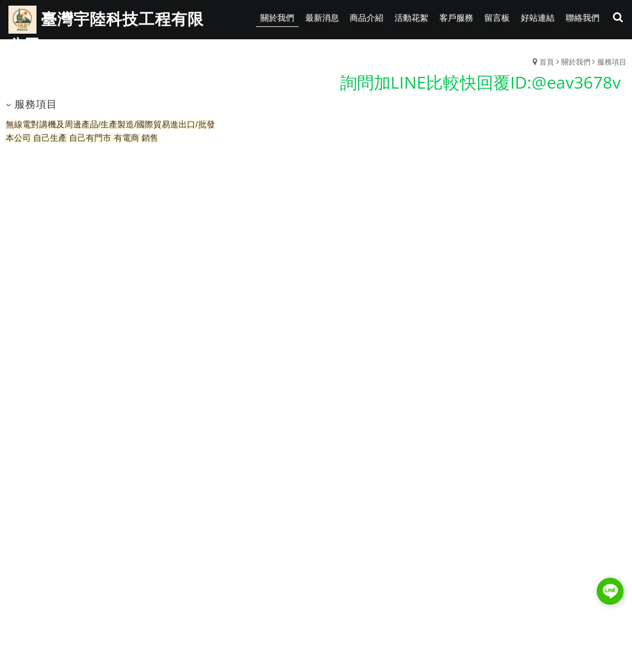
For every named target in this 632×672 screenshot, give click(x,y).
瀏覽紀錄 (610, 50)
